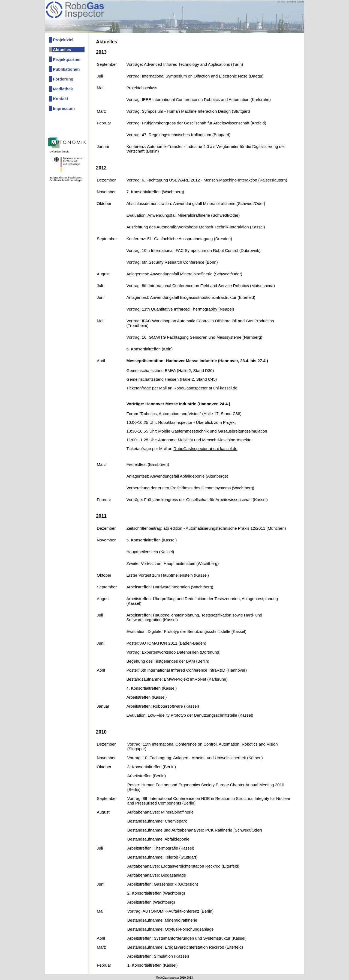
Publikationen (66, 69)
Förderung (63, 79)
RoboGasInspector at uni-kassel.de (205, 388)
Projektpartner (67, 59)
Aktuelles (62, 50)
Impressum (64, 108)
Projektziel (63, 40)
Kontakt (61, 99)
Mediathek (63, 89)
